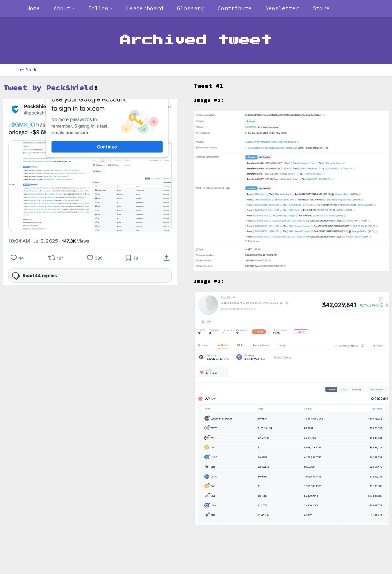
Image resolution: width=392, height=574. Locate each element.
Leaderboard (145, 8)
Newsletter (282, 8)
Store (321, 8)
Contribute (235, 8)
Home (33, 8)
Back (28, 70)
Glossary (191, 8)
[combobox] (64, 8)
